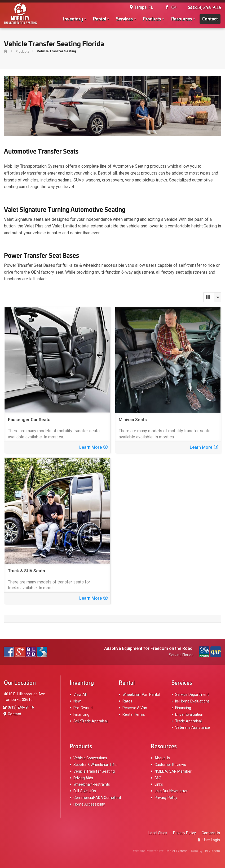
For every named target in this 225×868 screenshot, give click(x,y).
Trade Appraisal (188, 721)
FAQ (158, 778)
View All (80, 695)
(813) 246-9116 (205, 7)
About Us (162, 758)
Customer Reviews (170, 765)
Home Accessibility (89, 804)
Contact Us (211, 833)
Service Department (192, 695)
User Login (209, 840)
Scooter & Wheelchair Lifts (95, 765)
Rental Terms (134, 714)
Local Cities (158, 833)
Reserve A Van (135, 708)
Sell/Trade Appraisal (91, 721)
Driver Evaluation (189, 714)
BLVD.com (213, 851)
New (77, 701)
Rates (127, 701)
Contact (210, 18)
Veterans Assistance (193, 727)
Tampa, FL (141, 7)
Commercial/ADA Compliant (97, 798)
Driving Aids (83, 778)
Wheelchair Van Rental (141, 695)
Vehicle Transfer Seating (94, 771)
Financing (81, 714)
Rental (100, 18)
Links (159, 784)
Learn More (93, 447)
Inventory (73, 18)
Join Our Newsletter (171, 791)
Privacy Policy (166, 798)
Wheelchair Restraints (92, 784)
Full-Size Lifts (85, 791)
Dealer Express (177, 851)
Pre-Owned (83, 708)
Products (152, 18)
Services (124, 18)
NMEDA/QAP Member (173, 771)
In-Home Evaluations (192, 701)
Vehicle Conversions (90, 758)
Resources (182, 18)
